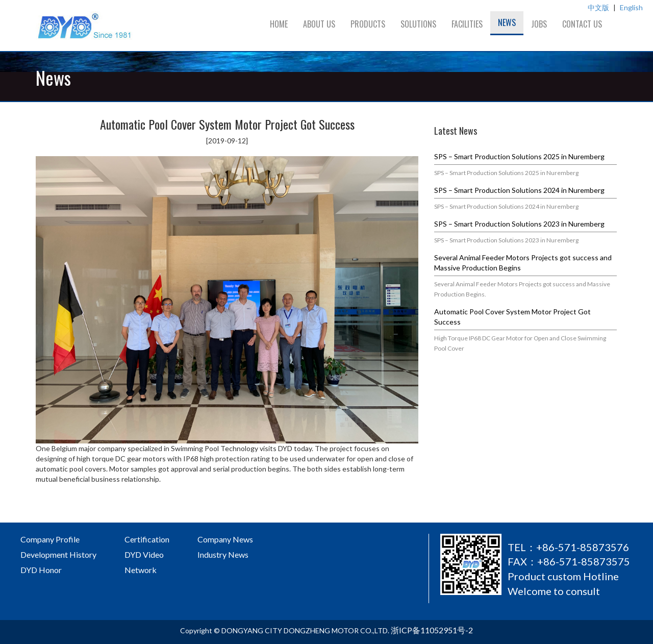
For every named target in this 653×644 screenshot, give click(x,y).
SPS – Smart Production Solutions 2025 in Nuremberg (519, 156)
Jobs (539, 24)
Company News (225, 539)
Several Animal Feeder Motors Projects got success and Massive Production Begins (523, 263)
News (507, 22)
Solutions (418, 24)
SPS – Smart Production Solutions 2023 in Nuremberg (519, 224)
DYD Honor (41, 570)
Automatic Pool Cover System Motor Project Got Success (512, 317)
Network (141, 570)
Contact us (582, 24)
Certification (147, 539)
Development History (58, 554)
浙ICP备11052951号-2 (432, 630)
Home (279, 24)
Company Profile (50, 539)
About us (319, 24)
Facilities (467, 24)
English (631, 7)
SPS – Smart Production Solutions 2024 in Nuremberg (519, 190)
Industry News (223, 554)
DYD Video (144, 554)
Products (368, 24)
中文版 (598, 7)
